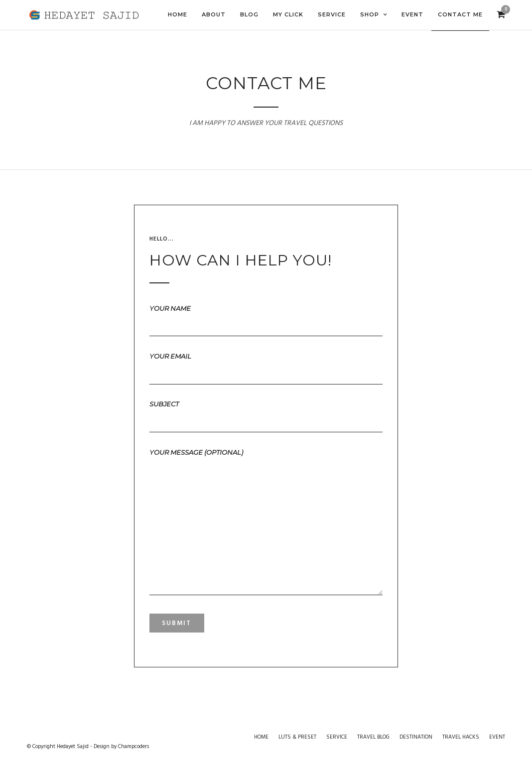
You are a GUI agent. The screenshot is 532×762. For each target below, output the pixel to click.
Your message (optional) (266, 522)
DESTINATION (416, 737)
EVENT (497, 737)
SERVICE (337, 737)
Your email (266, 364)
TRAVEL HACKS (461, 737)
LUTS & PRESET (297, 737)
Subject (266, 412)
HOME (261, 737)
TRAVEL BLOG (373, 737)
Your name (266, 316)
